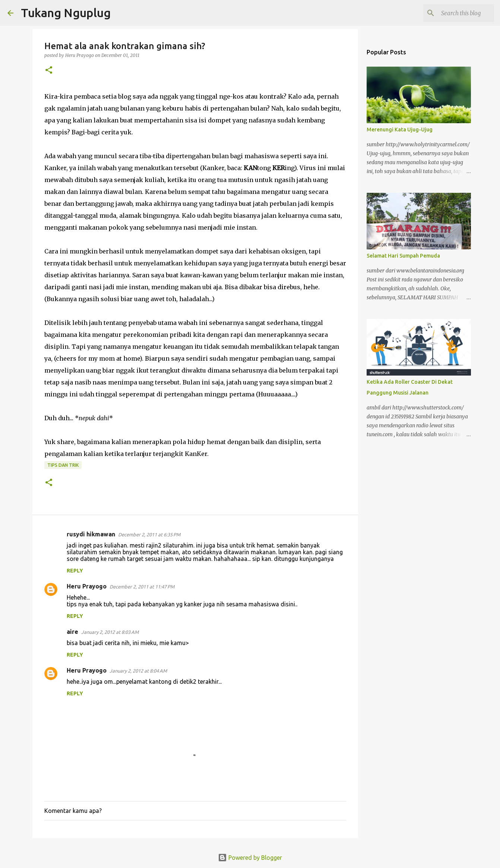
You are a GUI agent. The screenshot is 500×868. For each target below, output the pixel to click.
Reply (75, 571)
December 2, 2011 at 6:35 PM (149, 534)
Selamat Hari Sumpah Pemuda (403, 256)
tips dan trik (63, 465)
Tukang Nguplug (66, 13)
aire (72, 632)
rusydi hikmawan (91, 534)
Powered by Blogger (250, 858)
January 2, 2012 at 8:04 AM (138, 671)
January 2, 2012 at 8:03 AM (110, 632)
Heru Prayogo (87, 586)
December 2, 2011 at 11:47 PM (142, 587)
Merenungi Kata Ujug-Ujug (400, 130)
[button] (49, 71)
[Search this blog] (455, 13)
